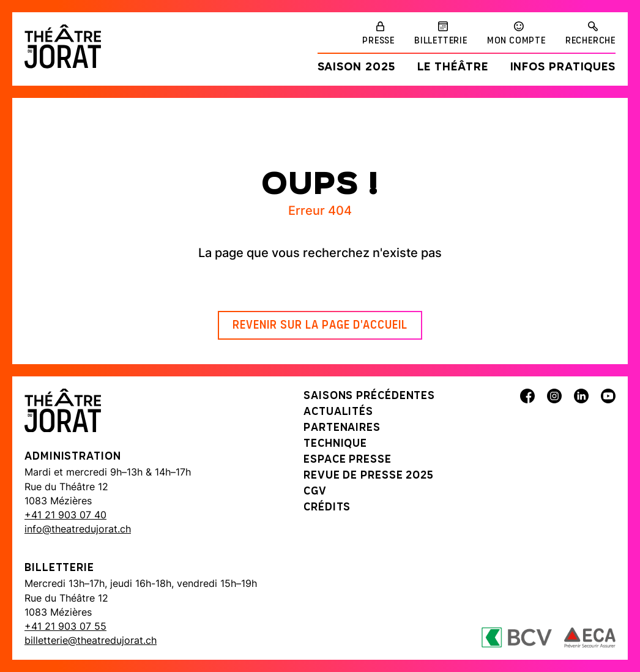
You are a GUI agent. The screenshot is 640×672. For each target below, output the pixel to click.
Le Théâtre (453, 68)
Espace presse (348, 460)
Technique (335, 444)
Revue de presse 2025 (369, 476)
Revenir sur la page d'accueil (320, 326)
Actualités (338, 412)
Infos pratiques (563, 68)
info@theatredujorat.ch (78, 529)
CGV (315, 492)
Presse (378, 41)
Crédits (327, 508)
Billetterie (441, 41)
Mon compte (516, 41)
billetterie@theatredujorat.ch (91, 640)
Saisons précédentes (369, 396)
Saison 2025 (356, 68)
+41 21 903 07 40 (65, 515)
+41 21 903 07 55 (65, 626)
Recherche (590, 41)
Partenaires (342, 428)
